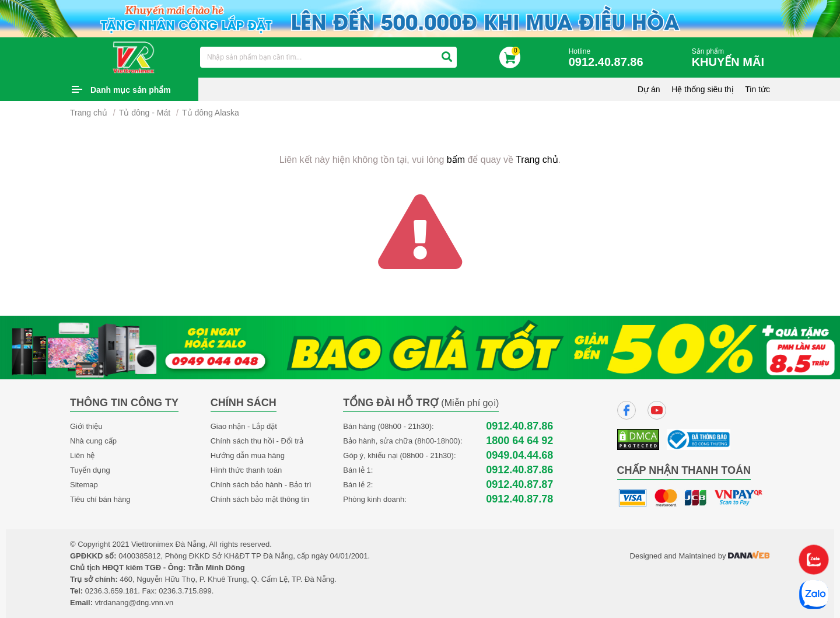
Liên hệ (82, 455)
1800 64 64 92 (519, 441)
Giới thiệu (86, 426)
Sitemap (84, 485)
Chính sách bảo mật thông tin (260, 499)
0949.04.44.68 (519, 455)
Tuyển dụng (90, 470)
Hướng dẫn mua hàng (248, 455)
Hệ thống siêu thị (702, 89)
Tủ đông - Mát (145, 113)
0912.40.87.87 (519, 485)
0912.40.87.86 (519, 426)
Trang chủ (89, 113)
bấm (456, 160)
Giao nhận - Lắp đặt (244, 426)
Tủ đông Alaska (211, 113)
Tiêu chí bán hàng (100, 499)
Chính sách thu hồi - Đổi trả (257, 441)
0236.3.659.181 (111, 591)
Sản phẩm (731, 58)
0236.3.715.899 (185, 591)
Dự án (649, 89)
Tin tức (757, 89)
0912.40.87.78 (519, 499)
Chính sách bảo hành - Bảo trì (261, 485)
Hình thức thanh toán (246, 470)
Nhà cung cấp (93, 441)
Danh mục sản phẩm (131, 90)
